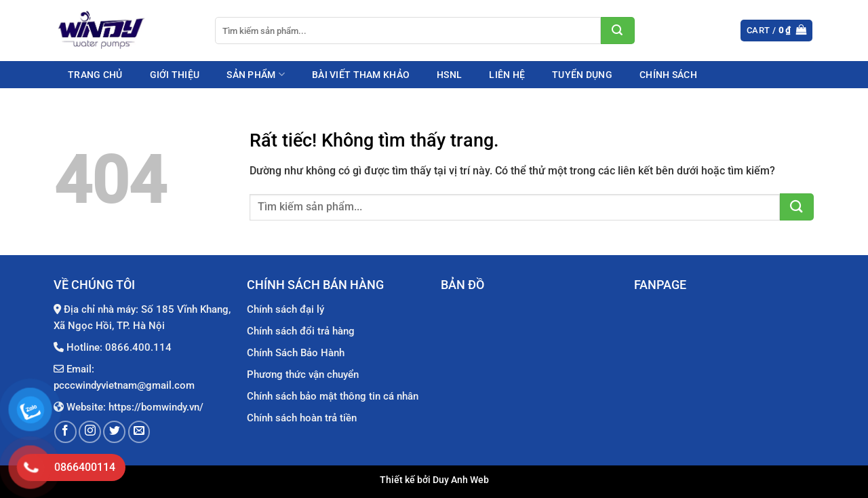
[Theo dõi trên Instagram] (90, 432)
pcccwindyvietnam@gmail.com (124, 385)
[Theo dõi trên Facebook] (65, 432)
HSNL (449, 75)
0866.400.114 (138, 347)
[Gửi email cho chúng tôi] (139, 432)
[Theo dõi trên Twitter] (114, 432)
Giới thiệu (175, 75)
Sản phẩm (256, 74)
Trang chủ (95, 75)
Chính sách (668, 75)
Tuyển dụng (582, 75)
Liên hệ (507, 75)
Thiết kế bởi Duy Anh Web (434, 480)
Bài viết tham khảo (361, 75)
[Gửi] (618, 31)
